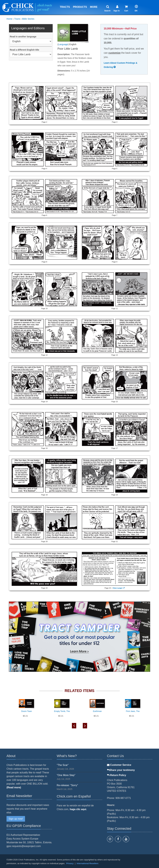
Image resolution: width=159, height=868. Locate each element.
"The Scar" (63, 765)
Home (9, 19)
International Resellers (87, 863)
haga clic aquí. (78, 809)
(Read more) (14, 787)
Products (80, 7)
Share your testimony (121, 770)
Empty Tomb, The (62, 711)
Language (63, 44)
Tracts (65, 7)
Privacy (70, 863)
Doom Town (27, 711)
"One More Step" (66, 775)
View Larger (118, 588)
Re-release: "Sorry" (67, 785)
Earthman (97, 711)
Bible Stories (28, 19)
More (94, 7)
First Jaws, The (133, 711)
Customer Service (119, 765)
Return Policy (117, 775)
